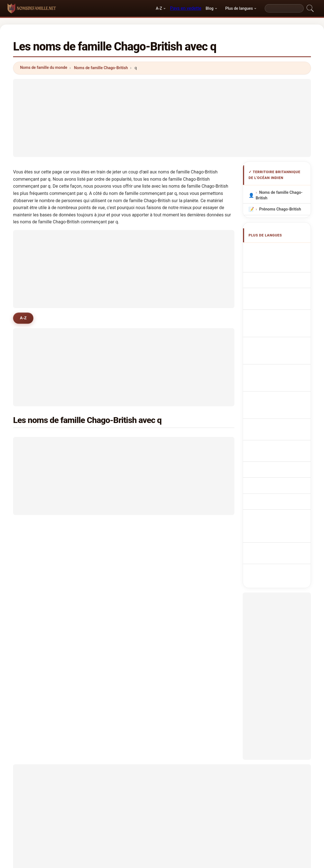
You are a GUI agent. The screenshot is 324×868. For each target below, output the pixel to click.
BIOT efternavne (277, 377)
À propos (118, 833)
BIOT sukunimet (277, 387)
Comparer (179, 833)
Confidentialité (236, 833)
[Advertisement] (162, 118)
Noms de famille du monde (44, 67)
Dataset (206, 833)
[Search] (284, 8)
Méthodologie (87, 833)
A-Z (159, 8)
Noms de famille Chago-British (101, 68)
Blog (210, 8)
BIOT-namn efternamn (282, 424)
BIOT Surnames (276, 266)
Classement (148, 833)
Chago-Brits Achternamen (272, 353)
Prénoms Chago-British (280, 209)
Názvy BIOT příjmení (281, 367)
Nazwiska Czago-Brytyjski (276, 337)
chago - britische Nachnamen (276, 279)
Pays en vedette (186, 8)
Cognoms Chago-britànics (277, 305)
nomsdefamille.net (162, 806)
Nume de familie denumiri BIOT (276, 411)
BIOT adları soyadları (281, 434)
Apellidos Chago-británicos (276, 253)
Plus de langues (239, 8)
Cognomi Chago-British (283, 292)
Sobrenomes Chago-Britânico (279, 321)
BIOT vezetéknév (278, 397)
